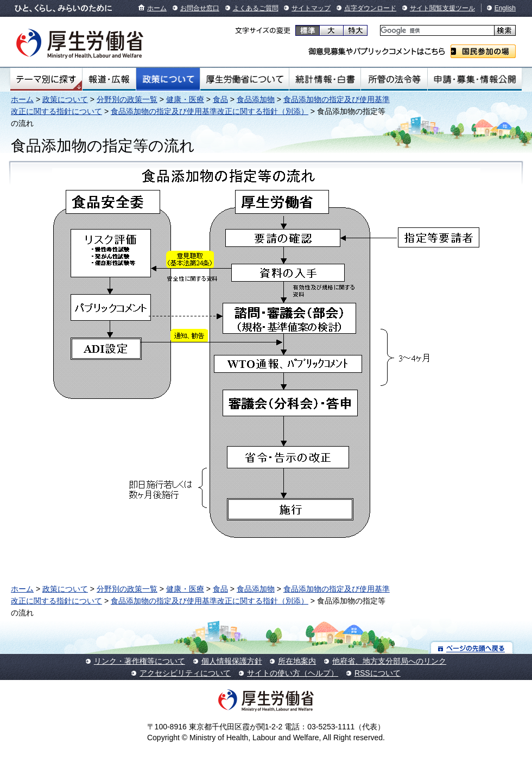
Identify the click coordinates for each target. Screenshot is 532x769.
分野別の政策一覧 (127, 99)
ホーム (157, 8)
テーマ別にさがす (46, 79)
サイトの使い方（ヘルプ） (293, 673)
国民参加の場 (483, 51)
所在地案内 (297, 661)
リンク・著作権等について (140, 661)
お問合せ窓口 (200, 8)
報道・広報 (109, 79)
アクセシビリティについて (185, 673)
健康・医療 (185, 99)
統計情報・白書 (325, 79)
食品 (220, 99)
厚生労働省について (245, 79)
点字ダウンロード (370, 8)
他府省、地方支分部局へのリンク (389, 661)
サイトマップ (311, 8)
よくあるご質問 (256, 8)
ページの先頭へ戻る (472, 648)
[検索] (436, 31)
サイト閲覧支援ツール (442, 8)
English (505, 8)
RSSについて (378, 673)
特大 (355, 30)
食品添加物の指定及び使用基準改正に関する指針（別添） (210, 111)
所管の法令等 (394, 79)
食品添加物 (256, 99)
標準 (308, 30)
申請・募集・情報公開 (475, 79)
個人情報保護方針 (232, 661)
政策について (168, 79)
